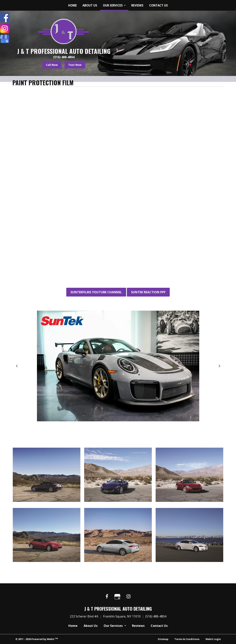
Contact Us (158, 5)
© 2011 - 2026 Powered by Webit (37, 639)
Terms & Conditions (187, 639)
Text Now (75, 65)
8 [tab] (138, 420)
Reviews (137, 5)
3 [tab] (110, 420)
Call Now (52, 65)
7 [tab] (132, 420)
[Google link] (117, 597)
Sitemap (163, 639)
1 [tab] (98, 420)
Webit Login (213, 639)
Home (72, 5)
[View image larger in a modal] (47, 475)
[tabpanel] (118, 366)
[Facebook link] (107, 597)
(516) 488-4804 (64, 57)
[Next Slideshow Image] (219, 366)
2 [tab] (104, 420)
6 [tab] (127, 420)
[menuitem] (72, 5)
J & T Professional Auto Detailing (64, 51)
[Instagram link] (128, 597)
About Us (90, 5)
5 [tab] (121, 420)
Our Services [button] (113, 5)
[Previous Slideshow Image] (17, 366)
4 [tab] (115, 420)
